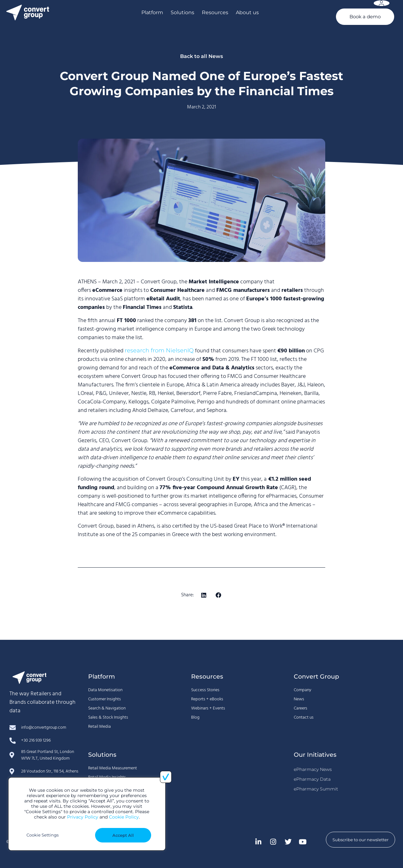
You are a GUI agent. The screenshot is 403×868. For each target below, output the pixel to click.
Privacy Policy (83, 817)
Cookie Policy (124, 817)
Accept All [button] (123, 835)
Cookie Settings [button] (43, 835)
